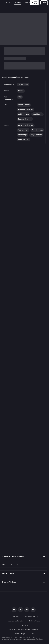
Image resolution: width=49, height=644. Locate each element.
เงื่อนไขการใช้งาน (34, 464)
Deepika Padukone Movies (12, 581)
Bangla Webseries (9, 568)
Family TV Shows (9, 295)
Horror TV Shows (9, 303)
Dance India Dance (10, 418)
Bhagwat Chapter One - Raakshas (14, 611)
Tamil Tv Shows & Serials (12, 526)
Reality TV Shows (9, 286)
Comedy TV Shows (10, 291)
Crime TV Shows (9, 299)
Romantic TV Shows (10, 308)
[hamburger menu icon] (45, 3)
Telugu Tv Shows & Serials (12, 530)
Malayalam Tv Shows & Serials (14, 538)
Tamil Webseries (9, 556)
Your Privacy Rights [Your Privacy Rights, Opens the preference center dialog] (24, 640)
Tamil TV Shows (9, 235)
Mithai (6, 346)
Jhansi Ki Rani (8, 363)
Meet (5, 376)
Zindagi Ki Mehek (9, 367)
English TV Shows (9, 240)
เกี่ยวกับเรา (16, 459)
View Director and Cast (10, 83)
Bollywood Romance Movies (13, 509)
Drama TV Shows (9, 312)
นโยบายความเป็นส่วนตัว (15, 464)
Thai (16, 63)
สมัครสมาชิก (15, 3)
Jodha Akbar (7, 401)
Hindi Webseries (9, 551)
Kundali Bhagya (9, 338)
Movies (24, 9)
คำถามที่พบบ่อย (30, 459)
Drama (10, 66)
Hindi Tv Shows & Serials (12, 521)
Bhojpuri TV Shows (10, 265)
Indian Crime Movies (10, 504)
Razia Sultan (7, 50)
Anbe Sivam (7, 359)
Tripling (6, 389)
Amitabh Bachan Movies (11, 590)
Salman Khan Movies (10, 585)
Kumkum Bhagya (9, 393)
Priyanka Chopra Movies (11, 598)
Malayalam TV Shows (10, 261)
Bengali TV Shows (9, 252)
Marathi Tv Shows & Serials (12, 534)
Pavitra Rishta (8, 406)
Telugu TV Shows (9, 248)
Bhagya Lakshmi (9, 342)
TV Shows (14, 9)
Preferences (24, 468)
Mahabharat (8, 397)
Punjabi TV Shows (9, 257)
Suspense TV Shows (10, 325)
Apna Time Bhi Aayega (11, 350)
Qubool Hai (7, 414)
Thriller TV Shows (9, 316)
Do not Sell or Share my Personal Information (24, 472)
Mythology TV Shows (10, 320)
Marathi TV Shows (9, 274)
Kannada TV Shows (10, 269)
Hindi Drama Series (10, 564)
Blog (32, 476)
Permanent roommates (11, 423)
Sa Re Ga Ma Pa (9, 410)
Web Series (35, 9)
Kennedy (6, 615)
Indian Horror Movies (11, 492)
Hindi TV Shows (9, 244)
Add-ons (46, 9)
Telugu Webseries (9, 560)
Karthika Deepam (9, 427)
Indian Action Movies (10, 500)
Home (4, 9)
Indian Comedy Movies (11, 496)
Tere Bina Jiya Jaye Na (11, 355)
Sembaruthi (7, 372)
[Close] (46, 620)
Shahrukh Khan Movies (11, 594)
